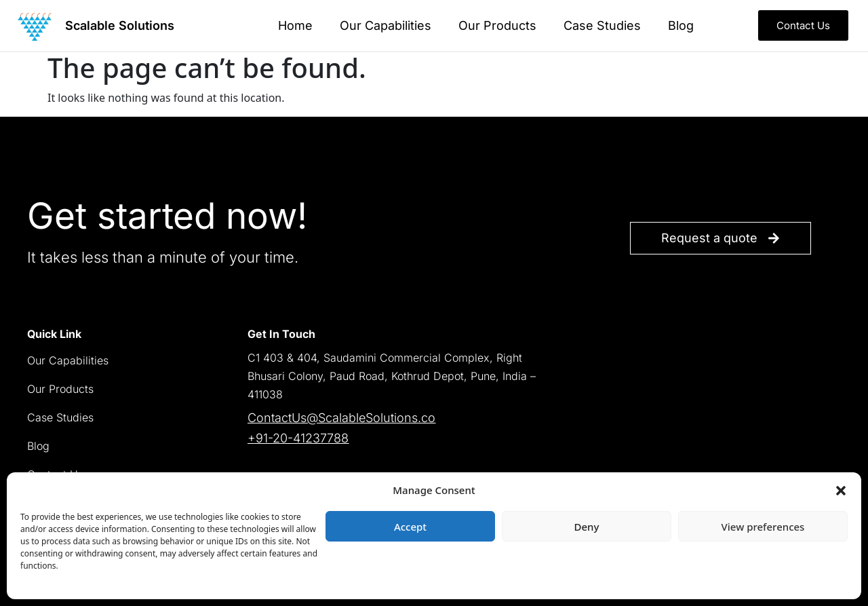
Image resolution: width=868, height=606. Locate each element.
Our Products (497, 25)
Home (295, 25)
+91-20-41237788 (298, 438)
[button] (841, 490)
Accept (410, 527)
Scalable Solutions (120, 25)
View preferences (763, 527)
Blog (681, 25)
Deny (587, 527)
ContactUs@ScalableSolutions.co (341, 418)
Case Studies (602, 25)
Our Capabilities (386, 25)
